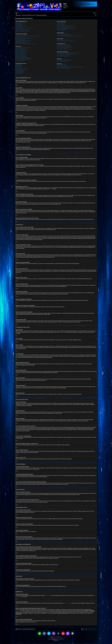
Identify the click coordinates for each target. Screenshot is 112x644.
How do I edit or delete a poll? (21, 53)
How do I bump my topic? (20, 61)
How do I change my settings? (21, 35)
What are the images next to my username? (23, 40)
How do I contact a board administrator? (64, 68)
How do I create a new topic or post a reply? (23, 48)
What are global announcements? (22, 69)
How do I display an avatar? (20, 42)
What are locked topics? (20, 72)
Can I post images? (19, 68)
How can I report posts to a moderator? (22, 57)
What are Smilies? (19, 67)
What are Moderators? (61, 23)
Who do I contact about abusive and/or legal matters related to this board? (70, 67)
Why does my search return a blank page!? (64, 47)
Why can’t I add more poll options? (22, 52)
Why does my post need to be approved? (23, 60)
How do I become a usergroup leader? (63, 27)
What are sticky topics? (20, 71)
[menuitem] (17, 13)
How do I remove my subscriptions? (63, 56)
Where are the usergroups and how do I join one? (65, 26)
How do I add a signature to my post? (22, 50)
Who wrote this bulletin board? (62, 65)
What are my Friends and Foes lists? (63, 40)
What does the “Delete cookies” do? (22, 31)
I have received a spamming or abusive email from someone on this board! (70, 36)
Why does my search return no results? (64, 46)
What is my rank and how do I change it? (23, 43)
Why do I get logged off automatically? (22, 30)
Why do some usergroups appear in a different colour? (66, 28)
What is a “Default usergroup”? (62, 29)
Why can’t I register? (19, 25)
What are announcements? (20, 70)
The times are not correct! (20, 37)
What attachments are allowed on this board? (65, 60)
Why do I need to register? (20, 22)
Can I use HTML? (19, 66)
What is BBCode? (19, 64)
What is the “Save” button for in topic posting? (24, 58)
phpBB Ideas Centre (67, 603)
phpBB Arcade (55, 639)
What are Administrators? (61, 22)
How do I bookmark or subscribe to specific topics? (66, 54)
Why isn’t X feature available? (62, 66)
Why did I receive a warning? (21, 56)
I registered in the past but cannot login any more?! (24, 28)
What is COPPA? (19, 23)
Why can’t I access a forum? (21, 54)
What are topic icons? (19, 73)
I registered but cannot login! (21, 26)
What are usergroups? (61, 25)
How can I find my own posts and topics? (64, 49)
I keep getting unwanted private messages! (64, 35)
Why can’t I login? (19, 27)
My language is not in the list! (21, 39)
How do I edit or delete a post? (21, 49)
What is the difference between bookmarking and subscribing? (68, 53)
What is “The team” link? (61, 30)
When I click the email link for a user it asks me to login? (25, 44)
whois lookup (18, 611)
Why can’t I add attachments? (21, 55)
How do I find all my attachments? (63, 61)
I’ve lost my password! (19, 29)
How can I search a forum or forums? (63, 45)
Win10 (52, 637)
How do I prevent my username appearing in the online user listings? (28, 36)
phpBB (51, 189)
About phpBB (18, 597)
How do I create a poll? (20, 51)
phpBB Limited (47, 595)
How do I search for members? (62, 48)
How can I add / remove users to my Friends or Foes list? (67, 41)
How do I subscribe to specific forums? (63, 55)
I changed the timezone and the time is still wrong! (24, 38)
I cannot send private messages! (62, 34)
